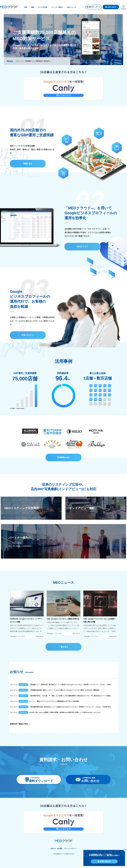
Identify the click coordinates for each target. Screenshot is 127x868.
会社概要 (60, 848)
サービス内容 (43, 7)
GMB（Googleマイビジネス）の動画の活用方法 (63, 619)
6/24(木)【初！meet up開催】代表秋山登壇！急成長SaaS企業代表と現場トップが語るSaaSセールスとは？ (65, 712)
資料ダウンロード (94, 7)
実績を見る (28, 164)
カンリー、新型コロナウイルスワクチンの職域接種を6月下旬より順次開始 (54, 701)
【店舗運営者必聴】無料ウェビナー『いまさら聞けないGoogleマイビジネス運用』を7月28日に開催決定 (64, 690)
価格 (33, 7)
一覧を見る (63, 647)
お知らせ (23, 685)
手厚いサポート (28, 335)
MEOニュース (72, 7)
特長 (26, 7)
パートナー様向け (57, 7)
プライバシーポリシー (70, 848)
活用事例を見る (63, 457)
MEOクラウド (82, 247)
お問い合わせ (112, 7)
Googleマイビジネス (18, 636)
